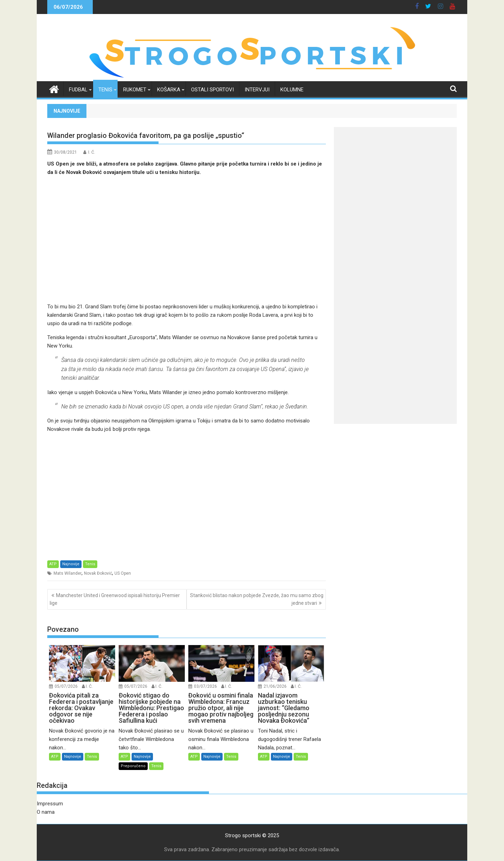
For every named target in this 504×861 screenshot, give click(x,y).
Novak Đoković (98, 573)
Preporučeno (133, 766)
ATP (53, 564)
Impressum (50, 804)
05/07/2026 (66, 686)
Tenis (105, 90)
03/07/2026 (205, 686)
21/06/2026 (275, 686)
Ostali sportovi (212, 90)
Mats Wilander (68, 573)
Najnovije (71, 564)
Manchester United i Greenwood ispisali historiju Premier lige (115, 599)
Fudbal (78, 90)
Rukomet (135, 90)
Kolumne (292, 90)
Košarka (169, 90)
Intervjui (257, 90)
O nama (46, 812)
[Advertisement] (187, 239)
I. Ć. (92, 152)
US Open (123, 573)
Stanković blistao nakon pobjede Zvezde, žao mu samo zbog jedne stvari (257, 599)
